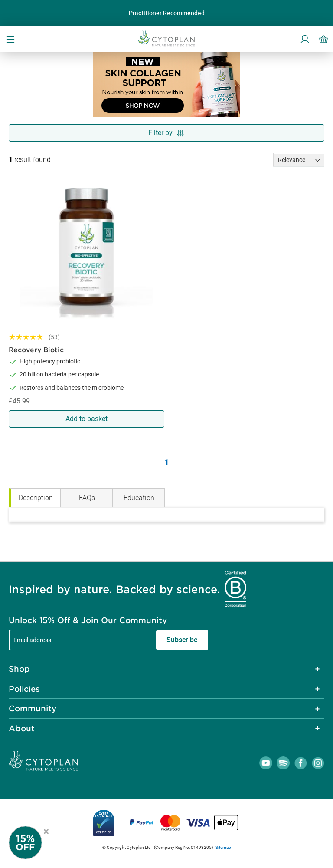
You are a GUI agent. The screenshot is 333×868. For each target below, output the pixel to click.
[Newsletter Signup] (35, 843)
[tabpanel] (166, 515)
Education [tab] (139, 498)
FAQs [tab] (87, 498)
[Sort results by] (299, 160)
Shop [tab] (19, 669)
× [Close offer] (46, 830)
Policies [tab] (24, 689)
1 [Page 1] (167, 462)
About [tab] (22, 728)
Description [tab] (36, 498)
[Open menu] (10, 39)
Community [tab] (33, 708)
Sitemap (223, 847)
